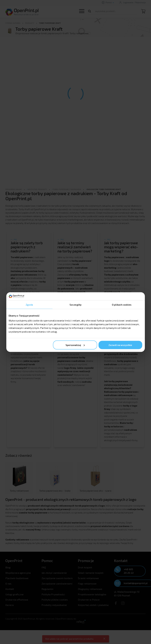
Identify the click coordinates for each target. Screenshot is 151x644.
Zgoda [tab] (29, 305)
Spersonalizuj (75, 345)
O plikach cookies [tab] (122, 305)
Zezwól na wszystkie (120, 345)
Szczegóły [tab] (75, 305)
